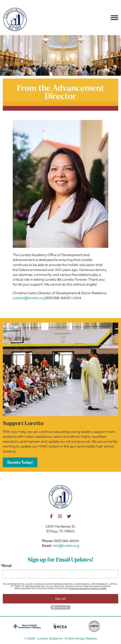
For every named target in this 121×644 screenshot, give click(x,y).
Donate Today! (20, 462)
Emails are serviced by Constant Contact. (88, 588)
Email (7, 566)
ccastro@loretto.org (29, 298)
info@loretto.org (66, 546)
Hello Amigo (76, 638)
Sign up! (61, 599)
